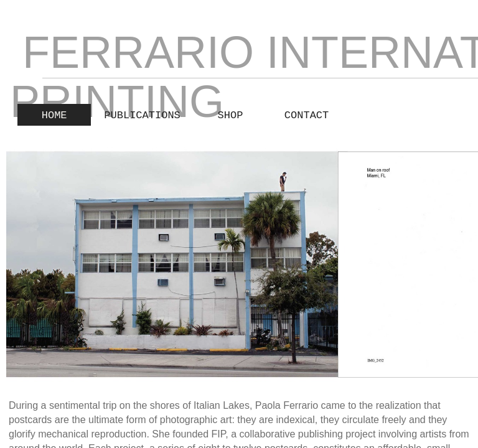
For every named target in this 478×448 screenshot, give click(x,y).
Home (54, 115)
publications (142, 115)
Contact (307, 115)
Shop (231, 115)
